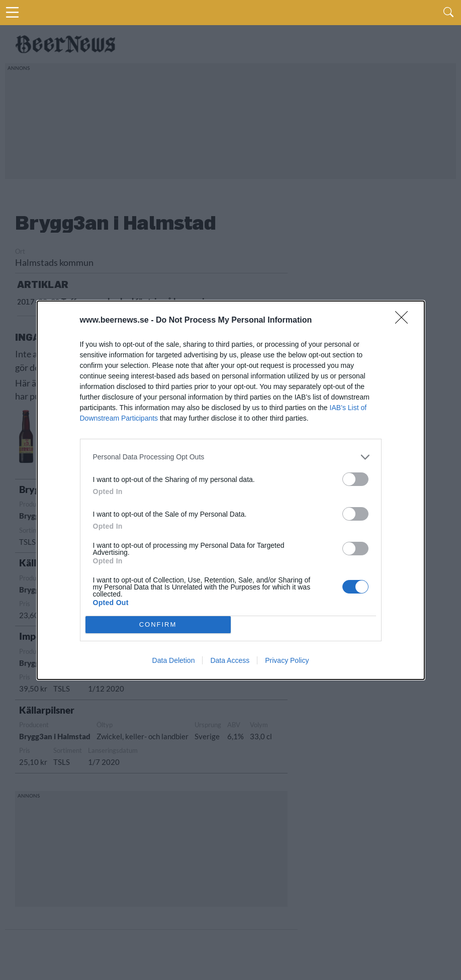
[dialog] (231, 490)
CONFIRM (158, 624)
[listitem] (231, 457)
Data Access (230, 660)
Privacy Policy (287, 660)
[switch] (355, 479)
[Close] (405, 321)
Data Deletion (174, 660)
